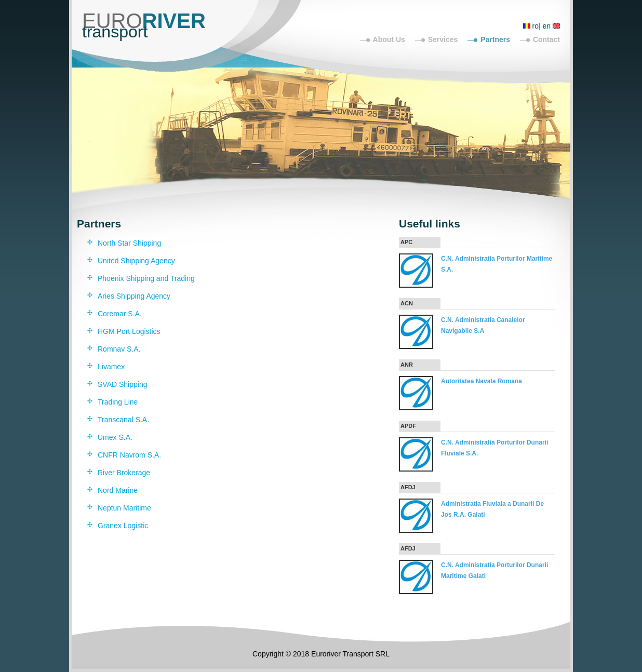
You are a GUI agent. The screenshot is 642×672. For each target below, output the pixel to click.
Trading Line (118, 402)
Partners (495, 39)
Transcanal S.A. (123, 420)
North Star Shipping (129, 243)
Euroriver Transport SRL (350, 654)
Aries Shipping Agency (134, 296)
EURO (144, 21)
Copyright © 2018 (282, 654)
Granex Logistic (123, 526)
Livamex (111, 367)
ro (536, 26)
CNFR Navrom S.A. (129, 455)
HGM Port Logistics (129, 331)
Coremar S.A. (120, 314)
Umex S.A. (115, 437)
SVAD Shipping (122, 384)
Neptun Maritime (124, 508)
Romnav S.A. (119, 349)
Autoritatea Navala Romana (481, 381)
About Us (389, 39)
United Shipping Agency (136, 261)
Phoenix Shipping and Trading (146, 278)
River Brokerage (124, 473)
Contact (546, 39)
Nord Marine (118, 490)
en (547, 26)
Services (443, 39)
